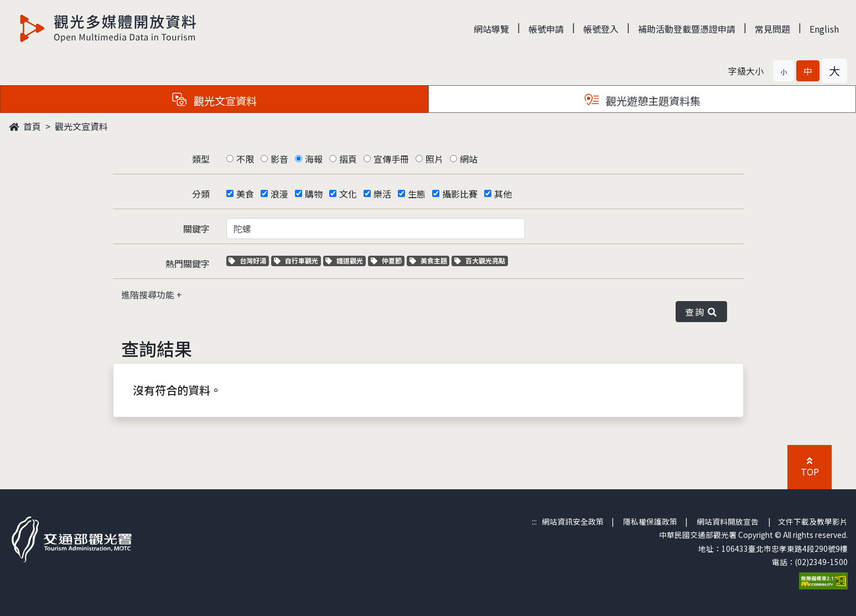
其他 (503, 194)
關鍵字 (196, 229)
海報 (314, 159)
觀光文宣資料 (81, 126)
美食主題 (430, 260)
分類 (201, 194)
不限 (245, 159)
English (824, 29)
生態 (417, 194)
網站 (469, 159)
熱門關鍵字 (188, 263)
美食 (245, 194)
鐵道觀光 (346, 260)
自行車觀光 (296, 260)
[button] (784, 71)
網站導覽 (491, 29)
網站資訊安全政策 (573, 521)
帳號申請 (546, 29)
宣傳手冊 (391, 159)
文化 (348, 194)
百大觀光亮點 (480, 260)
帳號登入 (601, 29)
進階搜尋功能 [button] (149, 294)
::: (534, 521)
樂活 (382, 194)
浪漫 (279, 194)
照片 (434, 159)
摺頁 (348, 159)
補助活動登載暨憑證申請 (687, 29)
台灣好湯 (249, 260)
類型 (201, 159)
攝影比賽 (460, 194)
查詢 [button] (701, 312)
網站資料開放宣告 (728, 521)
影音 (279, 159)
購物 (314, 194)
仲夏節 (388, 260)
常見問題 (772, 29)
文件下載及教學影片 (813, 521)
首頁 (25, 126)
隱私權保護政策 (650, 521)
